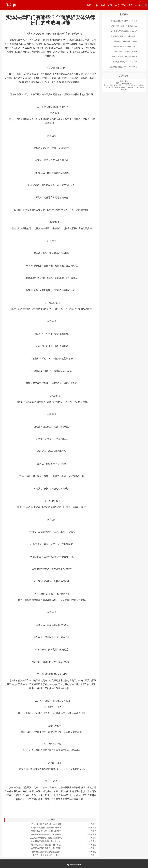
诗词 (117, 5)
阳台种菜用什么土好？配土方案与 (124, 52)
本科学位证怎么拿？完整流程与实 (46, 831)
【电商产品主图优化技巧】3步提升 (46, 855)
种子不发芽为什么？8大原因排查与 (124, 57)
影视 (145, 5)
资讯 (131, 5)
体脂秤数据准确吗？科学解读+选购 (124, 26)
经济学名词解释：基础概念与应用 (46, 828)
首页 (89, 5)
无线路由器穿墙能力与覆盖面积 (46, 852)
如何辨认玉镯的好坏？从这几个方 (46, 841)
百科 (124, 5)
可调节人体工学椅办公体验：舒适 (46, 845)
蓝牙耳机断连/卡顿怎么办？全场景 (124, 21)
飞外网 (11, 5)
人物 (96, 5)
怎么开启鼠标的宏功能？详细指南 (46, 824)
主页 (122, 81)
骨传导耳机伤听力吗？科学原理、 (124, 36)
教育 (110, 5)
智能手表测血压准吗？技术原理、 (124, 47)
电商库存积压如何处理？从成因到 (46, 848)
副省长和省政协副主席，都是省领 (46, 835)
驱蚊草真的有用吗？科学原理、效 (124, 62)
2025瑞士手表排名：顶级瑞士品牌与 (46, 838)
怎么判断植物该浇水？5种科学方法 (124, 67)
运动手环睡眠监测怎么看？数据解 (124, 41)
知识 (138, 5)
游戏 (103, 5)
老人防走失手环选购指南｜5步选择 (124, 31)
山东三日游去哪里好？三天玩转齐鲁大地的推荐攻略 (127, 85)
